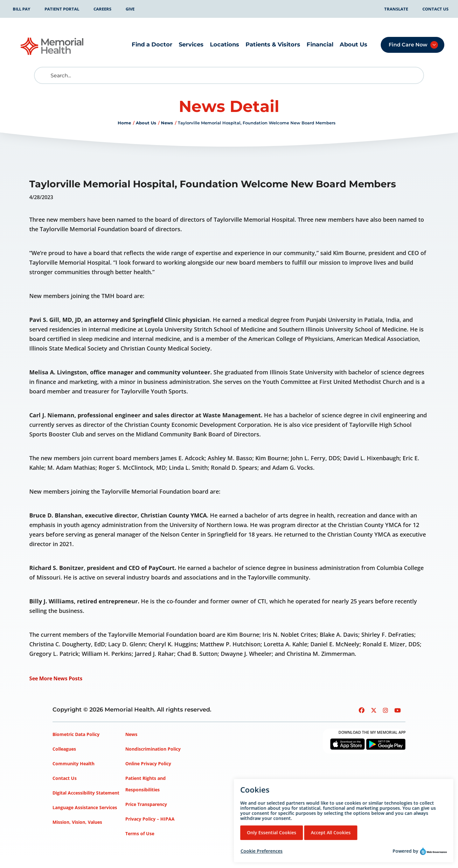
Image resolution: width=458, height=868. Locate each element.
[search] (44, 75)
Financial (320, 45)
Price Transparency (146, 804)
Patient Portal (62, 9)
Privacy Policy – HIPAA (150, 819)
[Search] (229, 75)
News (167, 123)
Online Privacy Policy (148, 764)
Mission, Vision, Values (77, 822)
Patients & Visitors (273, 45)
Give (130, 9)
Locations (225, 45)
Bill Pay (21, 9)
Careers (102, 9)
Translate (396, 9)
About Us (354, 45)
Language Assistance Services (85, 807)
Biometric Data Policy (76, 734)
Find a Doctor (152, 45)
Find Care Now (408, 45)
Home (124, 123)
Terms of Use (140, 833)
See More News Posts (56, 678)
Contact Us (435, 9)
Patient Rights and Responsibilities (146, 784)
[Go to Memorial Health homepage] (52, 46)
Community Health (73, 764)
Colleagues (64, 749)
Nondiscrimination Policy (153, 749)
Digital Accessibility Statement (86, 793)
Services (191, 45)
